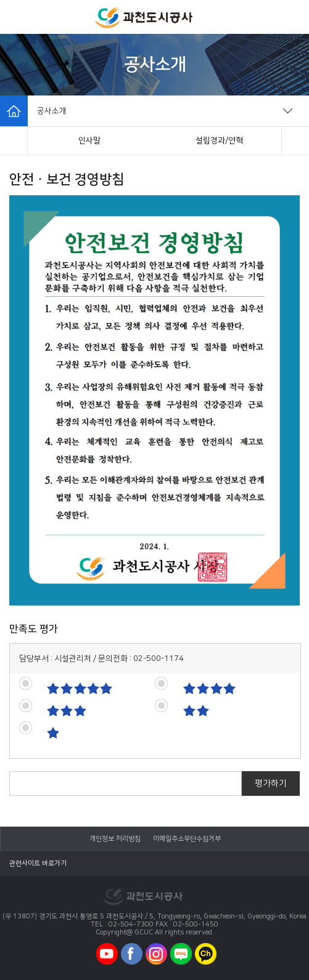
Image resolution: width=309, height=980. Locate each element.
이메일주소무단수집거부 (187, 839)
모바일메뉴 (17, 17)
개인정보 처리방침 (115, 839)
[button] (14, 141)
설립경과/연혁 (219, 140)
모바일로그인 (290, 17)
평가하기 (271, 784)
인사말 (89, 140)
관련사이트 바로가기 (38, 864)
